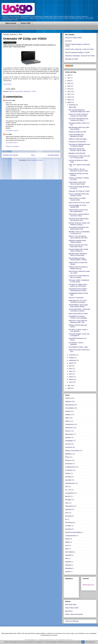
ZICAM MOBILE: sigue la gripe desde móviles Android (78, 306)
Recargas (68, 500)
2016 (69, 81)
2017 (69, 78)
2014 (69, 86)
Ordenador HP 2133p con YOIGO (79, 191)
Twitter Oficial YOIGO (72, 608)
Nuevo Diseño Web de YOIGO (78, 314)
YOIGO (34, 91)
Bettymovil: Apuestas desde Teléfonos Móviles (77, 241)
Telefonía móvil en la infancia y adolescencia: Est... (78, 268)
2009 (69, 100)
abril (70, 374)
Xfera (67, 503)
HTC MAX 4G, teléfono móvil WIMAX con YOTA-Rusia (78, 285)
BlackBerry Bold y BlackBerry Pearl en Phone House (78, 254)
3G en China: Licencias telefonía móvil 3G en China (79, 215)
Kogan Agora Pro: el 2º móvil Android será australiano (78, 301)
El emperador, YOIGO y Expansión (76, 344)
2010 (69, 97)
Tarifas (67, 421)
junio (71, 369)
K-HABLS (68, 526)
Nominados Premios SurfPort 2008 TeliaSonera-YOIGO (78, 290)
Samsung (68, 509)
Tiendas (68, 473)
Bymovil (68, 496)
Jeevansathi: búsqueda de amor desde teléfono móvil (79, 228)
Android (68, 411)
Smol (67, 513)
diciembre (72, 105)
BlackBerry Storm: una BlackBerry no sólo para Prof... (79, 233)
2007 (69, 386)
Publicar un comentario (12, 146)
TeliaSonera (69, 428)
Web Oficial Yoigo (71, 605)
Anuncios (68, 444)
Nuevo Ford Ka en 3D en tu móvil (79, 203)
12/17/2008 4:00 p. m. (12, 143)
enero (71, 382)
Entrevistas (69, 464)
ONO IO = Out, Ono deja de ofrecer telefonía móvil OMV (78, 237)
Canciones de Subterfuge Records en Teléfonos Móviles (79, 145)
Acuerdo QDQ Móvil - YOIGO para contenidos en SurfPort (79, 310)
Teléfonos (68, 402)
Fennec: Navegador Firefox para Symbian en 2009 (79, 195)
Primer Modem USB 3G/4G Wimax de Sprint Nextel (77, 183)
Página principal (11, 23)
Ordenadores (27, 91)
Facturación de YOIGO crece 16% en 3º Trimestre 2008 (79, 157)
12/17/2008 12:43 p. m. (12, 131)
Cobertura (68, 460)
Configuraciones (70, 467)
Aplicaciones (69, 434)
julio (70, 366)
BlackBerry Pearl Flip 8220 (77, 153)
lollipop (67, 542)
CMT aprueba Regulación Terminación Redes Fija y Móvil (79, 111)
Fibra (67, 558)
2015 (69, 83)
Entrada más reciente (11, 155)
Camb (7, 134)
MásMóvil (68, 562)
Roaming (68, 477)
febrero (71, 379)
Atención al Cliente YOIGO (73, 38)
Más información (90, 642)
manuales (68, 480)
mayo (71, 371)
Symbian (68, 438)
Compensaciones (71, 536)
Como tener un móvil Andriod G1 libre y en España (79, 277)
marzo (71, 377)
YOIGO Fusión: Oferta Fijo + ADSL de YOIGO (79, 49)
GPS (67, 487)
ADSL (67, 549)
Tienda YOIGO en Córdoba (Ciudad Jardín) (77, 199)
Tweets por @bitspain (72, 621)
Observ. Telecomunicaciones (74, 614)
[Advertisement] (26, 29)
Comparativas (69, 493)
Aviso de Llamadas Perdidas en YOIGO (77, 52)
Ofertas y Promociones (16, 91)
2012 (69, 92)
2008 (69, 102)
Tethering (68, 565)
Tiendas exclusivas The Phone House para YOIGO (78, 246)
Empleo (68, 539)
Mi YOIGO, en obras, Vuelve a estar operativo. (78, 330)
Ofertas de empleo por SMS (77, 132)
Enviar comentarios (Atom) (35, 160)
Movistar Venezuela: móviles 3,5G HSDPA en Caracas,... (79, 224)
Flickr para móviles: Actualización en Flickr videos (79, 281)
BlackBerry (69, 454)
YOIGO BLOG (7, 84)
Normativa (68, 529)
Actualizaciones (70, 483)
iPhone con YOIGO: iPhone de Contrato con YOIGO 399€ (78, 115)
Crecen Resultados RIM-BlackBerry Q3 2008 (76, 135)
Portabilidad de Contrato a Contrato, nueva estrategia (78, 317)
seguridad (68, 555)
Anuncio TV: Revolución (76, 298)
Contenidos (69, 470)
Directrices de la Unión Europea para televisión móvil (79, 219)
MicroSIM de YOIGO (72, 59)
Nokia (67, 418)
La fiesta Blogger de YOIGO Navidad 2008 (77, 206)
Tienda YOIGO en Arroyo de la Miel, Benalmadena (78, 211)
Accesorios (69, 447)
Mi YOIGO (68, 41)
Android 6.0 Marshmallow (73, 532)
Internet (68, 431)
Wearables (69, 568)
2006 (69, 388)
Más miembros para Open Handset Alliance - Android (78, 259)
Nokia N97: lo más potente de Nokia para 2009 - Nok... (78, 322)
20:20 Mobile (69, 552)
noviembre (72, 355)
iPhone (67, 457)
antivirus (68, 572)
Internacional (69, 405)
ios (66, 519)
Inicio (33, 155)
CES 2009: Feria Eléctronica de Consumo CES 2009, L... (78, 119)
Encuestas (68, 516)
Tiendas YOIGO (25, 23)
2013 (69, 89)
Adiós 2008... (73, 107)
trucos (67, 545)
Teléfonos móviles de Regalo (78, 139)
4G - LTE (68, 490)
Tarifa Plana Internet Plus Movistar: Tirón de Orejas (77, 150)
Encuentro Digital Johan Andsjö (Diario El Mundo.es (78, 250)
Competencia (69, 424)
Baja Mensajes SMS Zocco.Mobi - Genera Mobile (79, 128)
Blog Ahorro (69, 611)
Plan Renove (69, 522)
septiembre (73, 360)
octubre (72, 358)
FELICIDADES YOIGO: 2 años (78, 347)
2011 (69, 94)
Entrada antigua (53, 155)
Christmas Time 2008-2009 (77, 142)
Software (68, 415)
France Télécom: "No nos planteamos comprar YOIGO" (79, 170)
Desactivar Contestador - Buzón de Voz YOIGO (80, 56)
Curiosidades (69, 408)
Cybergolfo (9, 100)
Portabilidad (69, 441)
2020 (69, 75)
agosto (71, 363)
